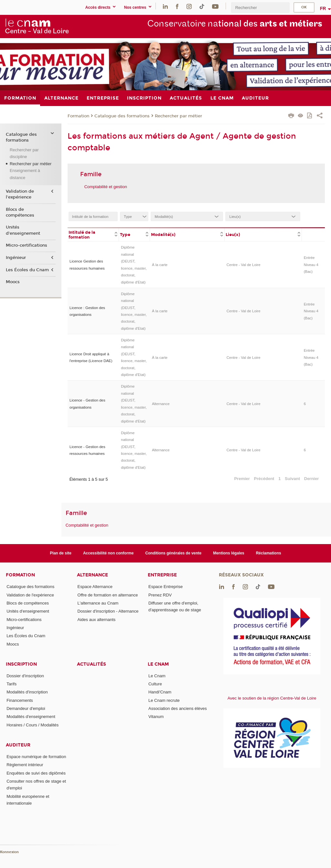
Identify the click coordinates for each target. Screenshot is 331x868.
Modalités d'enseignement (31, 717)
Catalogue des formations (122, 116)
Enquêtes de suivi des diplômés (36, 773)
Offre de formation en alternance (108, 595)
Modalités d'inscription (27, 692)
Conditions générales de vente (173, 553)
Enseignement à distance (25, 174)
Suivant (292, 479)
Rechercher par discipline (24, 153)
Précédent (264, 479)
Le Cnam (158, 664)
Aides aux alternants (97, 620)
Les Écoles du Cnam (27, 270)
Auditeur (18, 745)
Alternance (161, 404)
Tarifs (11, 684)
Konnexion (9, 852)
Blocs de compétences (20, 212)
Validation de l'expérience (20, 194)
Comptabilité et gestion (106, 187)
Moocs (13, 282)
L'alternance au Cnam (98, 603)
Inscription (21, 664)
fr (323, 8)
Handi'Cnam (160, 692)
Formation (78, 116)
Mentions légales (229, 553)
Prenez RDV (160, 595)
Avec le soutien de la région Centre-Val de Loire (272, 698)
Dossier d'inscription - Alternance (108, 611)
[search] (260, 8)
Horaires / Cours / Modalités (32, 725)
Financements (20, 700)
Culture (155, 684)
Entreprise (162, 575)
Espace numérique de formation (36, 757)
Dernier (312, 479)
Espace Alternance (95, 587)
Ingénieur (16, 258)
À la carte (160, 265)
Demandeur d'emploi (26, 708)
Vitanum (156, 717)
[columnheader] (93, 234)
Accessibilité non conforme (108, 553)
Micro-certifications (27, 245)
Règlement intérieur (25, 765)
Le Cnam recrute (164, 700)
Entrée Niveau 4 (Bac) (311, 265)
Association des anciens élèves (178, 708)
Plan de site (61, 553)
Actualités (91, 664)
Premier (242, 479)
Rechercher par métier (178, 116)
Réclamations (269, 553)
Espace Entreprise (165, 587)
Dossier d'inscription (25, 676)
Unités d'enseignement (23, 230)
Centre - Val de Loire (244, 265)
